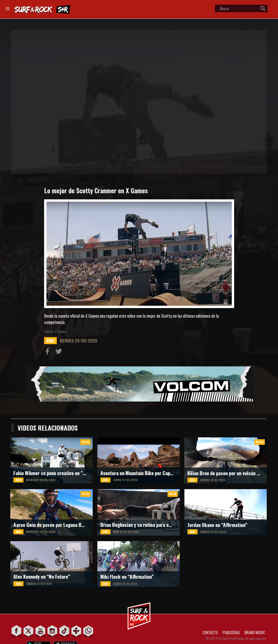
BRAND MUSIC (255, 633)
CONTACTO (210, 633)
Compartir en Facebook (48, 352)
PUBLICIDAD (231, 633)
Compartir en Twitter (60, 352)
